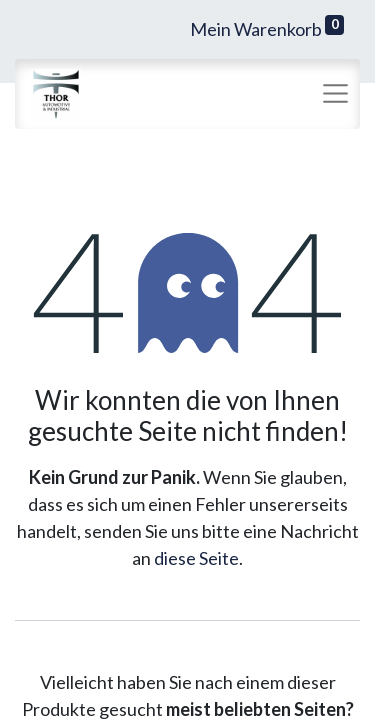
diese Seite (196, 558)
